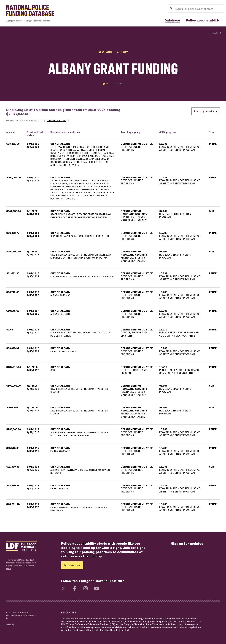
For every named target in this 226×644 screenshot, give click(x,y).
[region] (113, 324)
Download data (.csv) (58, 121)
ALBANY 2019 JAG (61, 296)
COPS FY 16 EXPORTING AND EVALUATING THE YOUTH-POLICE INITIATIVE (81, 335)
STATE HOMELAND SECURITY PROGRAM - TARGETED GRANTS (80, 391)
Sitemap (10, 624)
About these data (113, 84)
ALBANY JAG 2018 (61, 315)
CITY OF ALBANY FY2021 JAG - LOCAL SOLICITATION (80, 237)
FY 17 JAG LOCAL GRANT (64, 352)
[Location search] (199, 9)
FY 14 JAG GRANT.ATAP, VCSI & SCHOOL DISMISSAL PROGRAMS (80, 510)
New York (105, 52)
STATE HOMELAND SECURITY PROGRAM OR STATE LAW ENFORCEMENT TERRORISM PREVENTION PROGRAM (81, 217)
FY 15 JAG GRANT (60, 490)
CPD (53, 371)
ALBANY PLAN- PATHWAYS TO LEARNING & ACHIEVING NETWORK (81, 472)
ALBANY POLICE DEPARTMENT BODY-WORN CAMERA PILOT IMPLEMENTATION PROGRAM (80, 435)
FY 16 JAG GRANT (60, 452)
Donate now (72, 565)
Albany (123, 52)
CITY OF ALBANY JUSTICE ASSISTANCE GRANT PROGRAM (77, 279)
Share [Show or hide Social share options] (217, 33)
